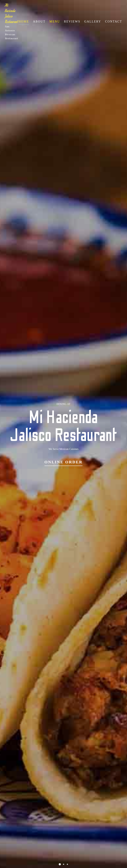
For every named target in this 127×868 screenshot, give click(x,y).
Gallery (93, 22)
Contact (114, 22)
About (39, 22)
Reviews (72, 22)
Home (24, 22)
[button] (60, 864)
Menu (55, 22)
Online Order (64, 462)
